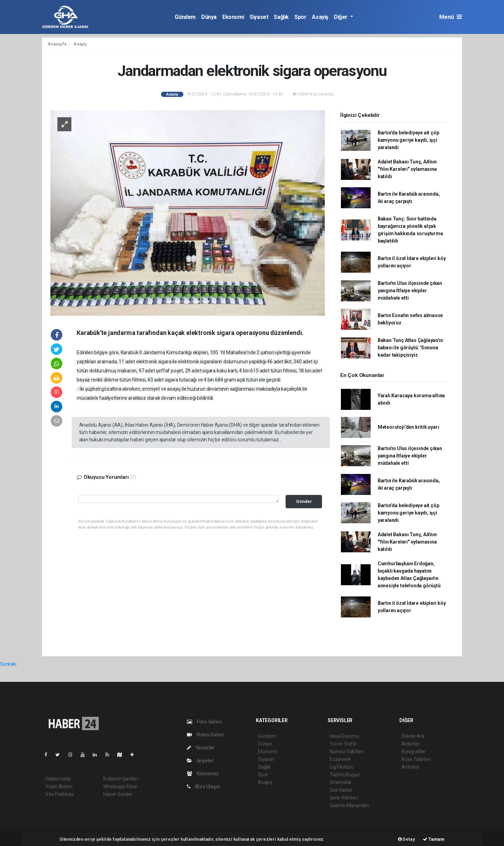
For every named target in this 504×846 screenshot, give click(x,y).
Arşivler (200, 761)
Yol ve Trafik (343, 744)
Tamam (434, 839)
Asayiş (320, 17)
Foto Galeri (204, 722)
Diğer (341, 17)
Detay (407, 839)
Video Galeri (205, 735)
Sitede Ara (413, 736)
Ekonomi (233, 17)
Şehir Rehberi (344, 798)
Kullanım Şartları (121, 779)
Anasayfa (57, 44)
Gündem (185, 17)
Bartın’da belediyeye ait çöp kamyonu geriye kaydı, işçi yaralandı (408, 140)
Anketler (411, 744)
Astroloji (410, 767)
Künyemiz (203, 774)
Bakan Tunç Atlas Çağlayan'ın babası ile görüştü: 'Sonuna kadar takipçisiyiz (410, 348)
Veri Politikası (60, 794)
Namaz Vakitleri (347, 751)
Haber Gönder (118, 794)
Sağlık (281, 17)
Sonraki (8, 664)
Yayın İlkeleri (59, 786)
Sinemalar (341, 782)
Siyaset (259, 17)
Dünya (209, 17)
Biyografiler (414, 751)
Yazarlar (201, 748)
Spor (300, 17)
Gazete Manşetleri (349, 805)
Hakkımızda (58, 779)
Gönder (304, 501)
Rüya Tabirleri (416, 759)
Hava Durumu (344, 736)
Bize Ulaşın (204, 786)
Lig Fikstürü (342, 767)
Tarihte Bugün (345, 775)
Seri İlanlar (341, 790)
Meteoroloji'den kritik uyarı (408, 427)
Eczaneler (340, 759)
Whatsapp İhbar (120, 786)
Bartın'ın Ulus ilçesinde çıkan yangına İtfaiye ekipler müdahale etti (410, 291)
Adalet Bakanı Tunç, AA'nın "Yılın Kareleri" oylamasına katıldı (407, 169)
